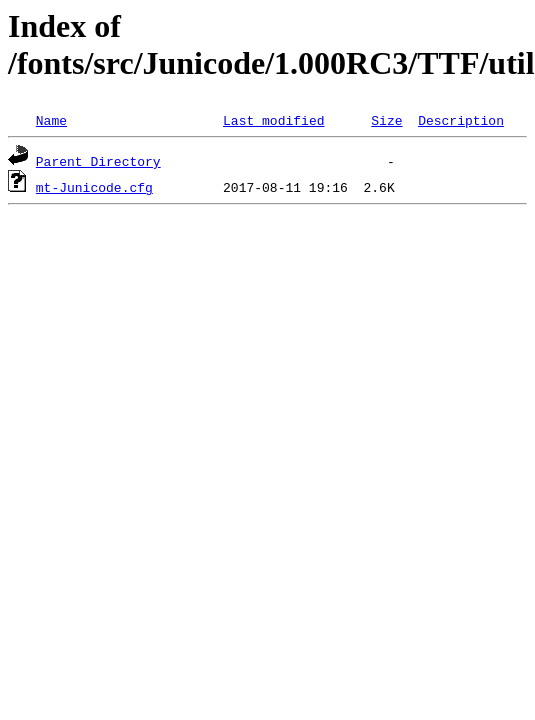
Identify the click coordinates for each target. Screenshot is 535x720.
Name (51, 120)
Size (386, 120)
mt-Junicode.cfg (94, 187)
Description (461, 120)
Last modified (273, 120)
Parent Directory (98, 161)
